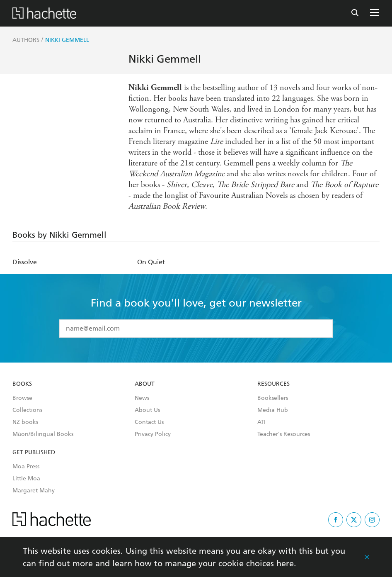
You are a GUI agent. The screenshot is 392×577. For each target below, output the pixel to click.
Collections (27, 410)
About (145, 384)
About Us (147, 410)
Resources (273, 384)
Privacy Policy (153, 434)
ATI (261, 422)
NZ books (25, 422)
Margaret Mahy (34, 491)
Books (22, 384)
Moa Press (26, 467)
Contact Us (149, 422)
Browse (22, 398)
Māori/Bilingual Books (43, 434)
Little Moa (26, 479)
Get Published (34, 453)
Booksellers (273, 398)
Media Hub (273, 410)
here (285, 563)
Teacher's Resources (284, 434)
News (142, 398)
